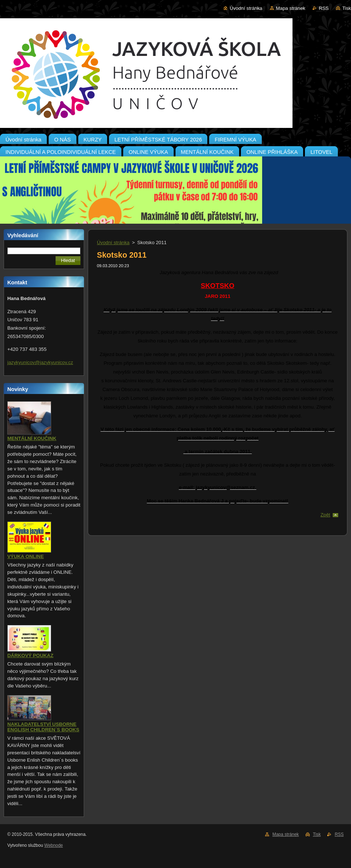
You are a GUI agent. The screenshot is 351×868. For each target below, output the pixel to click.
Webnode (54, 845)
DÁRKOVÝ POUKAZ (30, 655)
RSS (324, 8)
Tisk (347, 8)
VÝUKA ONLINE (26, 556)
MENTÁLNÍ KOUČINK (32, 438)
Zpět (325, 515)
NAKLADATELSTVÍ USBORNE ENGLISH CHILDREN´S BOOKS (43, 727)
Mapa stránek (291, 8)
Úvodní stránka (246, 8)
